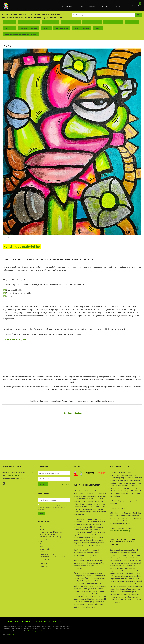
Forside (43, 527)
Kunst (42, 541)
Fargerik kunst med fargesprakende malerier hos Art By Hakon (52, 533)
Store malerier (45, 549)
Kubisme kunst (45, 563)
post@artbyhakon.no (14, 475)
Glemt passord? (66, 484)
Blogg (62, 621)
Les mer (68, 514)
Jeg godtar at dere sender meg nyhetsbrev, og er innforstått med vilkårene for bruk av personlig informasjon (53, 507)
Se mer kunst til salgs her (15, 339)
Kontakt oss (44, 566)
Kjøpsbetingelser (16, 621)
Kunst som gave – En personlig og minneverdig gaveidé (51, 538)
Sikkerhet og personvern (35, 621)
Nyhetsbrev (53, 621)
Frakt (4, 621)
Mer (129, 5)
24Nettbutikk (13, 635)
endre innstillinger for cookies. (35, 631)
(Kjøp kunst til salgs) (72, 413)
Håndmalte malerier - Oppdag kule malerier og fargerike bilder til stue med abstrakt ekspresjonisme (52, 559)
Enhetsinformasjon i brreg (120, 531)
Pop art (42, 546)
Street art (43, 544)
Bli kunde (43, 529)
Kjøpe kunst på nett (47, 554)
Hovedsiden (9, 22)
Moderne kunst (45, 552)
